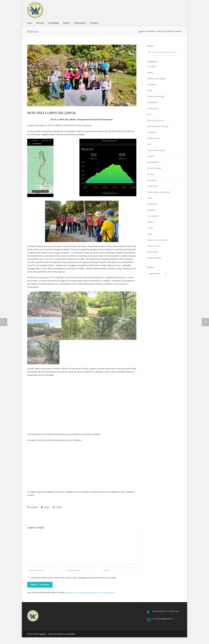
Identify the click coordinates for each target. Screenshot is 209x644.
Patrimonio (152, 180)
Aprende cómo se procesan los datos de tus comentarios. (90, 592)
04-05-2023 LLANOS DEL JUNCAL (52, 113)
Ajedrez (150, 73)
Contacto (94, 23)
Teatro (150, 228)
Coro (149, 114)
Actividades (53, 23)
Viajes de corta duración (158, 240)
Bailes (150, 91)
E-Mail (57, 507)
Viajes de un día (154, 246)
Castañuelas (152, 102)
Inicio (30, 23)
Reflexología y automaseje (159, 192)
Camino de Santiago (156, 96)
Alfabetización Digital (156, 79)
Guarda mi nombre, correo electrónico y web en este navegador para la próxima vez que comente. (74, 578)
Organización (80, 23)
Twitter (45, 507)
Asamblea (151, 85)
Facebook (33, 507)
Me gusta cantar (154, 168)
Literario (151, 156)
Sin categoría (153, 216)
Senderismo (152, 204)
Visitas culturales (154, 258)
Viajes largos (153, 252)
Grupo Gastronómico (156, 150)
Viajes (150, 234)
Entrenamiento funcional (158, 126)
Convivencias (153, 108)
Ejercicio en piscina (155, 120)
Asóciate (40, 23)
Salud (149, 198)
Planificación (153, 186)
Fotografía (152, 132)
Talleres (66, 23)
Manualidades (153, 162)
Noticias (151, 174)
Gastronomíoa (153, 138)
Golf (149, 144)
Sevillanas (151, 210)
